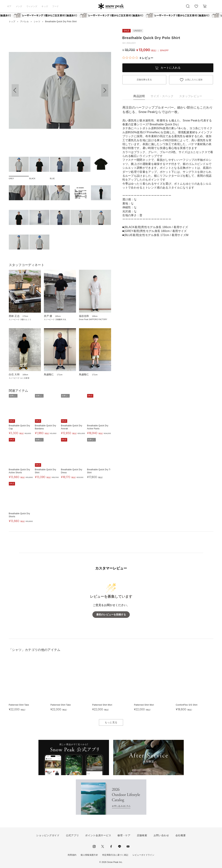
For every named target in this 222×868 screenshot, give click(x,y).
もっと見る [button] (111, 722)
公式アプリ (72, 835)
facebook (111, 846)
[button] (105, 90)
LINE (120, 846)
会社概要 (181, 835)
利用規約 (72, 855)
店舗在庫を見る (144, 80)
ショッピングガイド (48, 835)
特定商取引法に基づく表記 (115, 855)
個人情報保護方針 (89, 855)
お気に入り (196, 8)
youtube (128, 846)
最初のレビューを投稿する (111, 615)
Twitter (103, 846)
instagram (94, 846)
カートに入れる (171, 68)
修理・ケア (124, 835)
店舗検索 (142, 835)
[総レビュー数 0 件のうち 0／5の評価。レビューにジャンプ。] (138, 58)
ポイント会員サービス (98, 835)
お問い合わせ (161, 835)
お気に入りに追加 (194, 80)
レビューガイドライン (143, 855)
